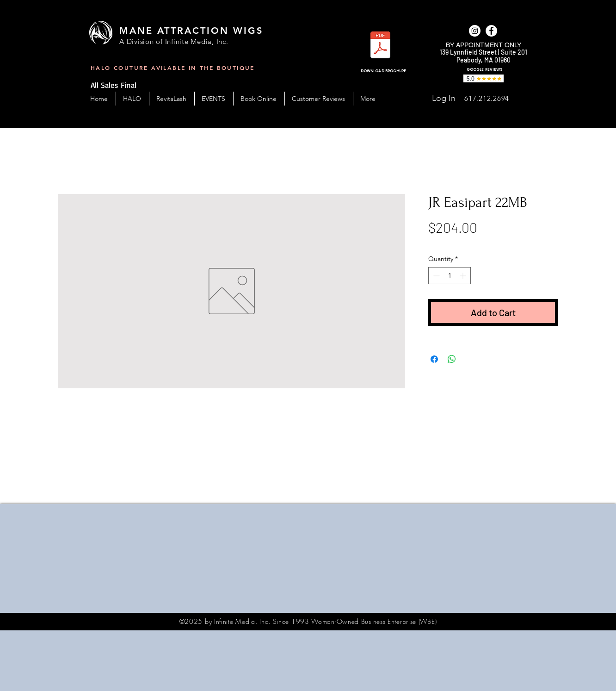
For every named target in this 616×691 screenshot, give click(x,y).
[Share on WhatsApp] (452, 359)
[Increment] (464, 276)
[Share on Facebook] (434, 359)
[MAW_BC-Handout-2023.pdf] (380, 46)
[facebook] (491, 31)
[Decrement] (435, 276)
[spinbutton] (450, 276)
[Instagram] (475, 31)
